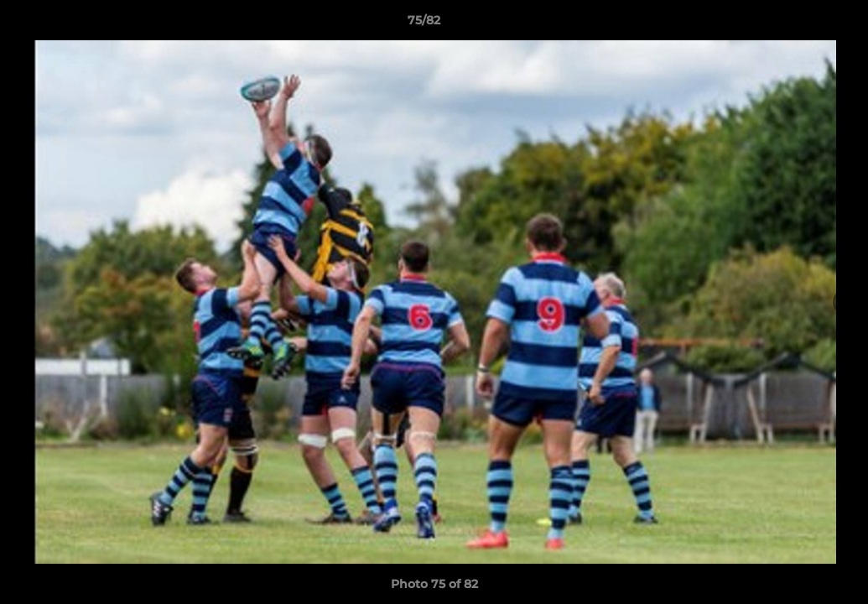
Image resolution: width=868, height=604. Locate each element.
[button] (798, 24)
